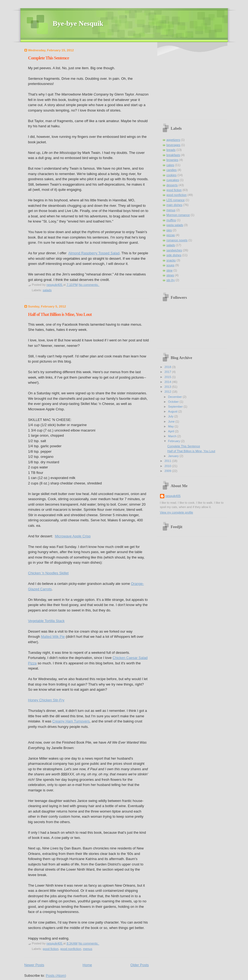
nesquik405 (173, 496)
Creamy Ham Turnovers (71, 721)
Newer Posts (34, 965)
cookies (172, 175)
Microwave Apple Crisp (73, 536)
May (171, 426)
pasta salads (175, 225)
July (171, 416)
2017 (168, 372)
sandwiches (174, 250)
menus (87, 949)
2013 (168, 387)
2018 (168, 367)
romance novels (177, 240)
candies (172, 170)
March (173, 436)
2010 (168, 466)
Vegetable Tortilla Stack (46, 621)
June (172, 421)
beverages (174, 145)
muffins (171, 220)
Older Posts (140, 965)
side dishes (174, 255)
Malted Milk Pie (53, 637)
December (175, 397)
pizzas (171, 235)
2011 (168, 461)
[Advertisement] (194, 81)
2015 (168, 377)
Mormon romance (178, 215)
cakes (170, 165)
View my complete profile (177, 512)
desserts (172, 185)
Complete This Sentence (49, 58)
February (174, 441)
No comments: (89, 285)
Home (87, 965)
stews (170, 275)
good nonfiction (71, 949)
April (172, 431)
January (174, 456)
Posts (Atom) (56, 976)
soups (170, 265)
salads (47, 290)
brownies (172, 160)
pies (169, 230)
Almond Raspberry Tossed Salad (94, 253)
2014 (168, 382)
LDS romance (176, 200)
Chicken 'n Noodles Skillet (48, 573)
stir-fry (171, 280)
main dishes (174, 205)
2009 (168, 471)
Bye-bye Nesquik (78, 23)
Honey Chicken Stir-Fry (46, 700)
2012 (168, 392)
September (176, 407)
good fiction (51, 949)
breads (171, 150)
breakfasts (173, 155)
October (174, 402)
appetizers (173, 140)
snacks (171, 260)
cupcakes (173, 180)
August (173, 411)
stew (170, 270)
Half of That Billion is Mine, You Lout (60, 314)
